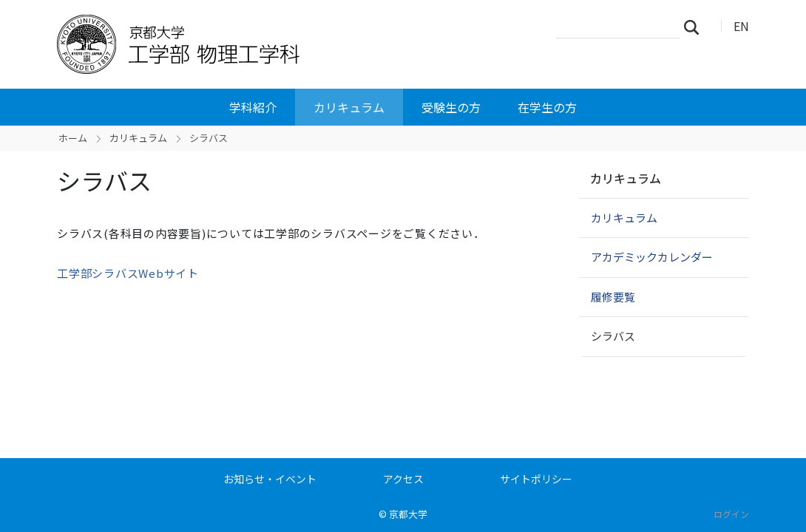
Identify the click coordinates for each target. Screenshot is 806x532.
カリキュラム (349, 107)
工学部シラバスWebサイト (128, 273)
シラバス (613, 336)
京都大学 (408, 514)
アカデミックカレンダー (652, 257)
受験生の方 (451, 107)
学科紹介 (253, 107)
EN (741, 26)
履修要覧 (613, 297)
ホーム (73, 138)
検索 (696, 27)
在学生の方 (547, 107)
